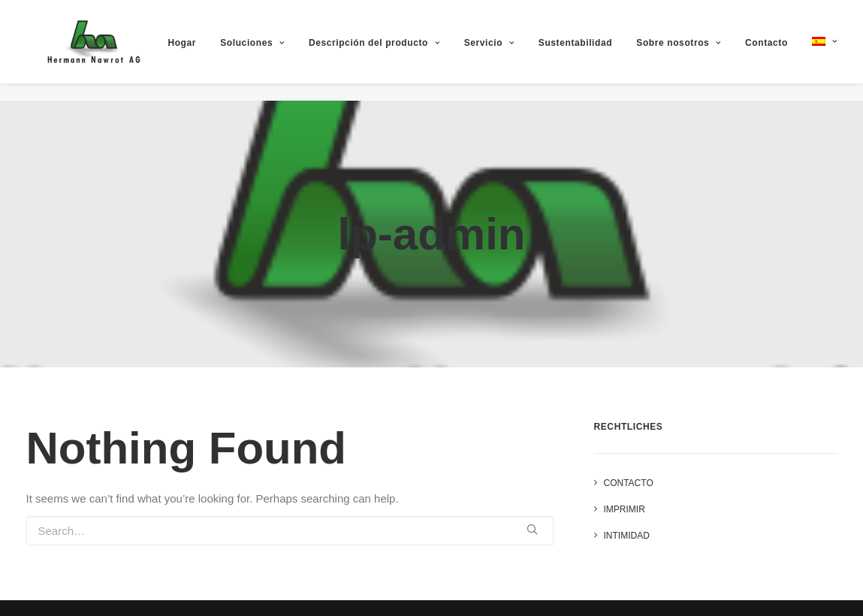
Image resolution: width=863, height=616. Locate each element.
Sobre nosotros (696, 52)
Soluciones (269, 52)
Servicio (506, 52)
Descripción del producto (391, 52)
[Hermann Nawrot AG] (92, 50)
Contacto (783, 52)
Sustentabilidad (592, 52)
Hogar (199, 52)
